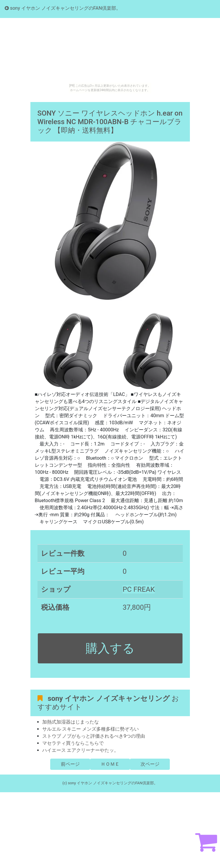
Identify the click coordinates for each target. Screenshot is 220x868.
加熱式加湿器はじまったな (71, 722)
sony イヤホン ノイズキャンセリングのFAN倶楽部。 (63, 8)
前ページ (70, 764)
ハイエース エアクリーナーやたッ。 (81, 750)
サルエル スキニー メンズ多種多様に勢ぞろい (91, 729)
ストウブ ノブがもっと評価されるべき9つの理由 (94, 736)
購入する (110, 648)
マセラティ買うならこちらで (73, 743)
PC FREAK (139, 589)
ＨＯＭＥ (110, 764)
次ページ (150, 764)
